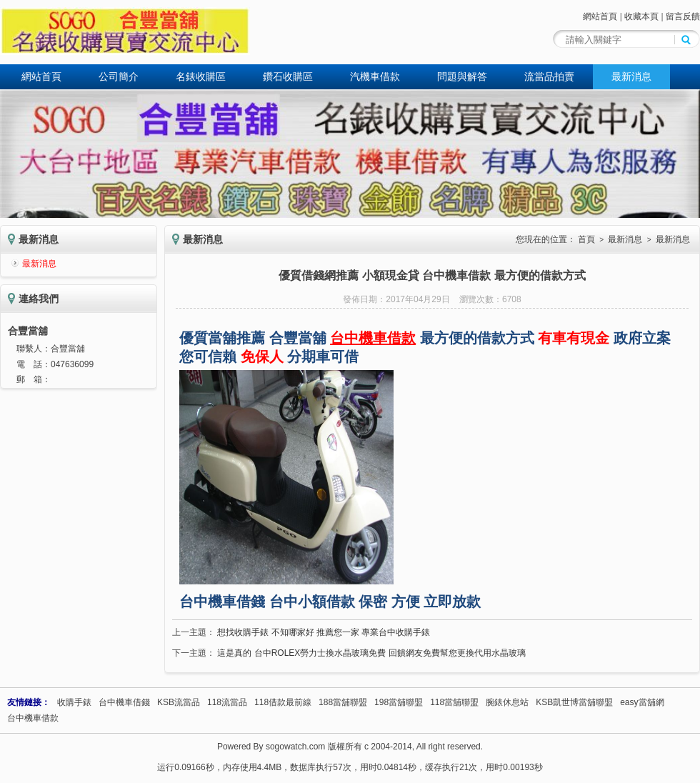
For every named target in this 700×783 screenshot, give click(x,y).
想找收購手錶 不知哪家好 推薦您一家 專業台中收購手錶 (324, 632)
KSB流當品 (179, 702)
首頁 (586, 239)
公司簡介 (119, 76)
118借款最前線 (283, 702)
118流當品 (227, 702)
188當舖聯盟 (343, 702)
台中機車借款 (33, 718)
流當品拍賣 (549, 76)
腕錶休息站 (507, 702)
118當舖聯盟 (454, 702)
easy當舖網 (642, 702)
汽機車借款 (375, 76)
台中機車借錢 (124, 702)
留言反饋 (683, 16)
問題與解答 (462, 76)
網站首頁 (600, 16)
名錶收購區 (201, 76)
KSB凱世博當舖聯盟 (574, 702)
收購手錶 (74, 702)
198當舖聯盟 (399, 702)
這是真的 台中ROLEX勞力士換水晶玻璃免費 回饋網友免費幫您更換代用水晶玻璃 (371, 653)
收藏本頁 (641, 16)
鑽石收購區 (288, 76)
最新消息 (631, 76)
